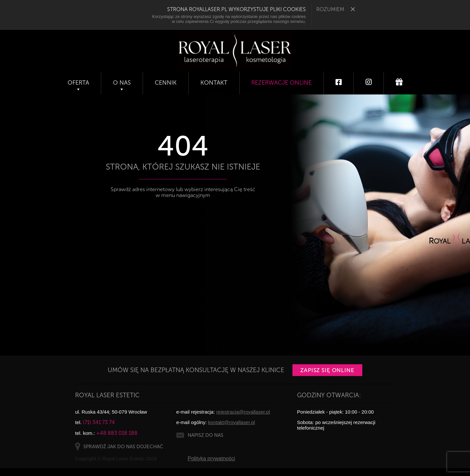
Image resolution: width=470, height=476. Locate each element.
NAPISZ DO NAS (205, 435)
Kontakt (214, 83)
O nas (122, 83)
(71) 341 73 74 (99, 422)
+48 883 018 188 (117, 433)
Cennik (166, 83)
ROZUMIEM (336, 9)
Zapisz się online (327, 370)
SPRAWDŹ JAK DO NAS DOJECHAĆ (123, 447)
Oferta (78, 83)
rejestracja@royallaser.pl (243, 412)
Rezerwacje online (282, 83)
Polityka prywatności (211, 459)
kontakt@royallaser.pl (232, 422)
